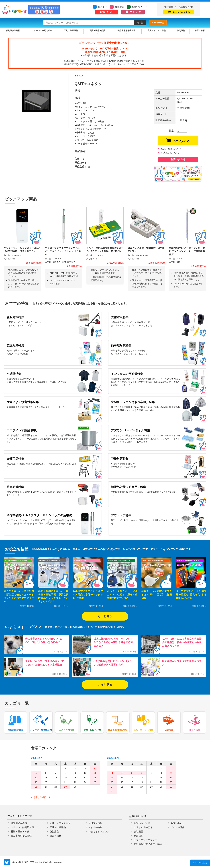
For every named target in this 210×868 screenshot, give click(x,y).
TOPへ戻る (200, 863)
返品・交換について (171, 149)
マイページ (135, 12)
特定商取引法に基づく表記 (148, 844)
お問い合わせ (106, 12)
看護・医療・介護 (97, 31)
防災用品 (181, 31)
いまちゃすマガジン (99, 831)
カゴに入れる (178, 140)
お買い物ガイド (139, 7)
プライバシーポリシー (145, 840)
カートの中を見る (179, 12)
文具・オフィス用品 (157, 31)
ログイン (102, 7)
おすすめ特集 (95, 827)
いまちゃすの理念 (143, 827)
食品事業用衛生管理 (126, 31)
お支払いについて (170, 153)
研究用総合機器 (13, 31)
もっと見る (105, 616)
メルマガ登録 (178, 827)
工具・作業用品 (71, 31)
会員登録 (119, 7)
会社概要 (139, 831)
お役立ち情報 (95, 823)
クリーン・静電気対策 (42, 31)
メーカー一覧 (158, 23)
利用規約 (139, 836)
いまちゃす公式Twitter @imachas (7, 862)
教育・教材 (200, 31)
